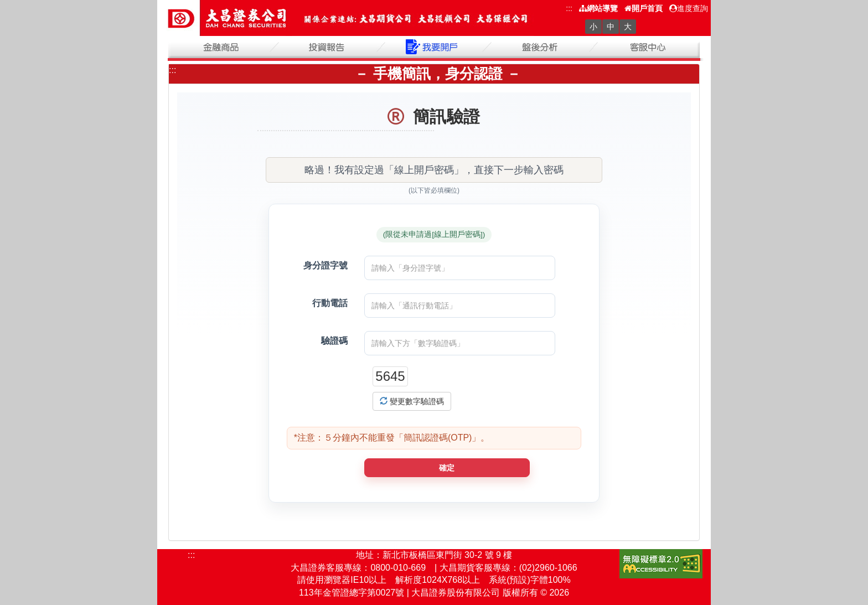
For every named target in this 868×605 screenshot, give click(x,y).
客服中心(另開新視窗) (647, 47)
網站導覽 (598, 8)
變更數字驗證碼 (412, 401)
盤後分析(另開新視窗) (540, 47)
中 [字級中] (611, 27)
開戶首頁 (644, 8)
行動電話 (330, 303)
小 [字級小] (593, 27)
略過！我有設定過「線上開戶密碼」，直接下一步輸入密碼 (434, 170)
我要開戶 (434, 47)
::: (569, 8)
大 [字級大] (628, 27)
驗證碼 (334, 341)
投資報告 (328, 47)
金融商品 (221, 47)
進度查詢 (689, 8)
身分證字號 (325, 265)
